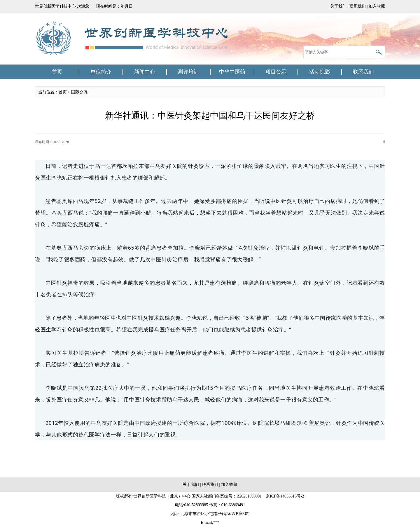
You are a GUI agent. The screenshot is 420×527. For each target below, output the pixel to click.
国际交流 (79, 92)
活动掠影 (320, 72)
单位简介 (101, 72)
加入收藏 (377, 6)
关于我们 (338, 6)
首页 (57, 72)
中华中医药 (232, 72)
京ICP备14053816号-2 (285, 496)
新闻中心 (145, 72)
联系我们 (358, 6)
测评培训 (188, 72)
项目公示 (276, 72)
